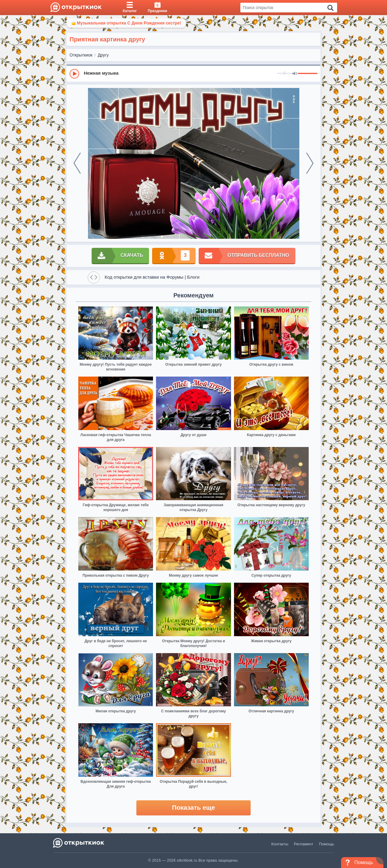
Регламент (304, 844)
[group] (193, 73)
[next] (310, 163)
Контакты (280, 844)
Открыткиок (81, 55)
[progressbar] (308, 74)
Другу (103, 55)
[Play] (74, 74)
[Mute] (295, 74)
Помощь (327, 844)
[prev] (77, 163)
